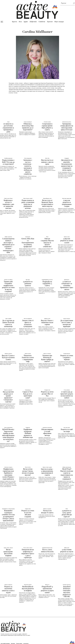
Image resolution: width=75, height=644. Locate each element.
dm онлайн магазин (5, 641)
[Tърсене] (68, 3)
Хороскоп (50, 19)
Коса (20, 19)
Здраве (26, 19)
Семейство (42, 19)
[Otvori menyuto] (2, 19)
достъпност (26, 641)
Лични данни (19, 641)
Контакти (13, 641)
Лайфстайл (33, 19)
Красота (15, 19)
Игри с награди (59, 19)
